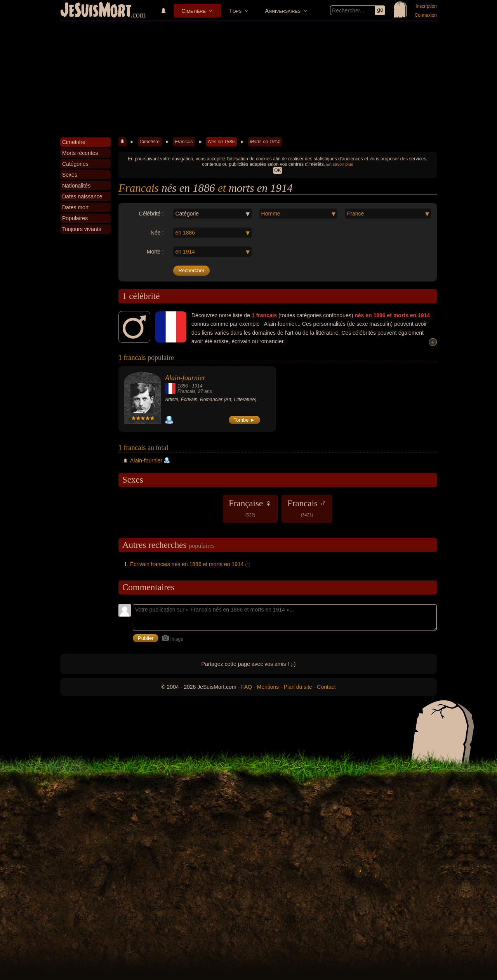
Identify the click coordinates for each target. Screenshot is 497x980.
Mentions (268, 687)
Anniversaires (283, 11)
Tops (235, 11)
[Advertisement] (248, 79)
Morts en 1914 (265, 142)
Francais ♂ (307, 508)
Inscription (426, 6)
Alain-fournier (185, 378)
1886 (183, 386)
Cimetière (194, 11)
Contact (326, 687)
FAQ (247, 687)
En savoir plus (340, 164)
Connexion (426, 15)
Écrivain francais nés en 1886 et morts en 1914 (187, 564)
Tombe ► (245, 420)
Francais (184, 142)
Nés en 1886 (221, 142)
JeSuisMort (96, 11)
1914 (197, 386)
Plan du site (298, 687)
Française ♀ (250, 508)
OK (277, 170)
